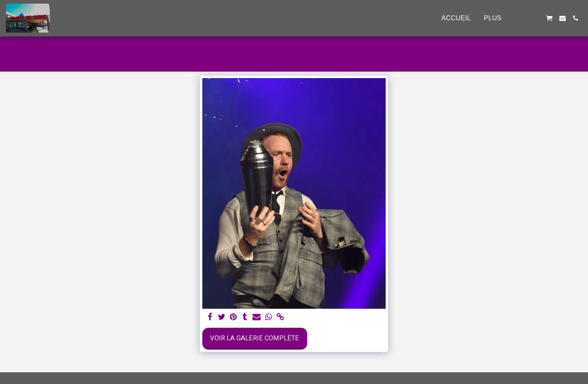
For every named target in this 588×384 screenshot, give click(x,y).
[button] (523, 18)
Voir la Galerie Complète (255, 338)
